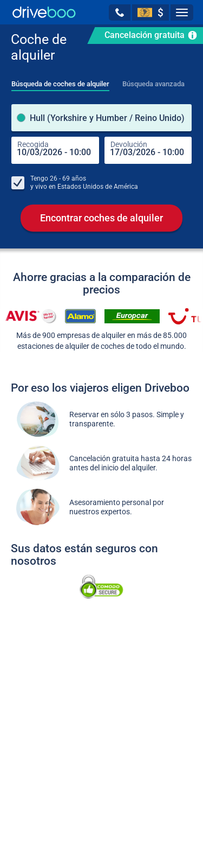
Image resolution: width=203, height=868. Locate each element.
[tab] (60, 81)
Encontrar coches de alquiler (101, 218)
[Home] (44, 12)
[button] (120, 12)
